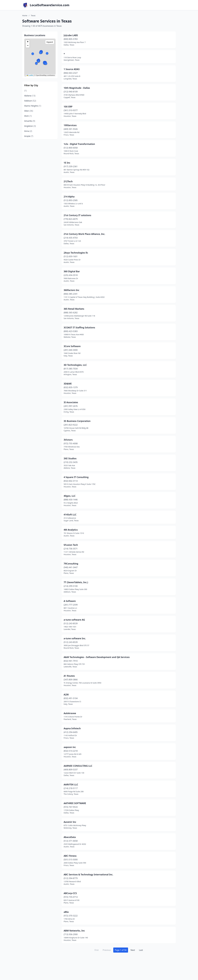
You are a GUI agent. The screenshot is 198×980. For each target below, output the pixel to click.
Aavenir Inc (70, 822)
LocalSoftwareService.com (50, 5)
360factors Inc (71, 290)
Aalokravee (70, 713)
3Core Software (72, 346)
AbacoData (70, 837)
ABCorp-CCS (70, 893)
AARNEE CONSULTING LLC (78, 766)
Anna (28, 131)
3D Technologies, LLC (75, 365)
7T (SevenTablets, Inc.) (76, 582)
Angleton (30, 126)
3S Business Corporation (77, 421)
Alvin (28, 116)
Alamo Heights (33, 106)
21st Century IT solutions (77, 215)
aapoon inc (70, 747)
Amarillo (30, 121)
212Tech (68, 181)
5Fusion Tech (71, 545)
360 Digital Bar (72, 271)
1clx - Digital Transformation (79, 144)
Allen (29, 111)
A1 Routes (69, 676)
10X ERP (68, 107)
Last (141, 950)
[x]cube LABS (71, 35)
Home (25, 15)
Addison (30, 101)
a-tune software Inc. (75, 638)
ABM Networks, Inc (74, 931)
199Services (70, 125)
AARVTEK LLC (71, 784)
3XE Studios (70, 458)
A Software (70, 601)
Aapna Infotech (72, 728)
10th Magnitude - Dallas (77, 88)
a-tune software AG (74, 620)
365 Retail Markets (74, 309)
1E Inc (67, 163)
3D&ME (68, 384)
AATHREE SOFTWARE (75, 803)
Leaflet (30, 75)
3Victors (68, 440)
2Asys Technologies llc (76, 253)
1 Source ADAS (72, 69)
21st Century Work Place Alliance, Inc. (84, 234)
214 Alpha (69, 197)
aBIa (66, 912)
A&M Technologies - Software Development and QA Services (97, 657)
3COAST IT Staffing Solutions (79, 327)
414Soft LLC (70, 515)
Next (133, 950)
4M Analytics (71, 530)
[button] (47, 53)
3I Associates (71, 402)
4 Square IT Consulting (76, 477)
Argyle (29, 136)
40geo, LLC (70, 496)
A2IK (66, 694)
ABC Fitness (70, 856)
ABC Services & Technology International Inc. (88, 874)
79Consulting (71, 564)
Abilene (30, 96)
